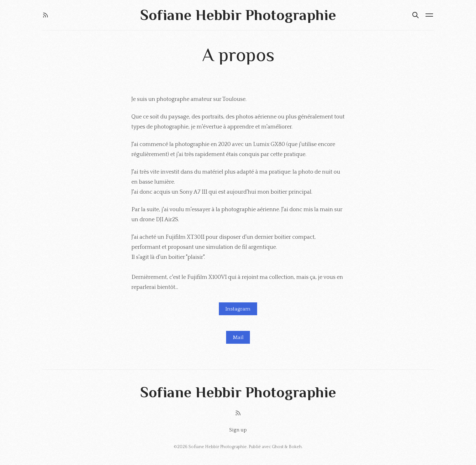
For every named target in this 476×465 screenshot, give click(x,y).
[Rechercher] (415, 15)
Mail (238, 337)
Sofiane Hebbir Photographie (218, 447)
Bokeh (295, 447)
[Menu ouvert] (429, 15)
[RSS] (45, 15)
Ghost (278, 447)
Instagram (238, 309)
